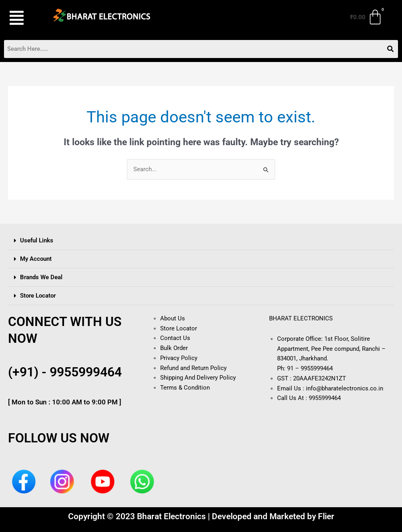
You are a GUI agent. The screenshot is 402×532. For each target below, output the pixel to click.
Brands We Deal (41, 277)
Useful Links (37, 240)
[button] (22, 18)
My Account (36, 259)
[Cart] (367, 17)
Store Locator (38, 296)
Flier (326, 516)
